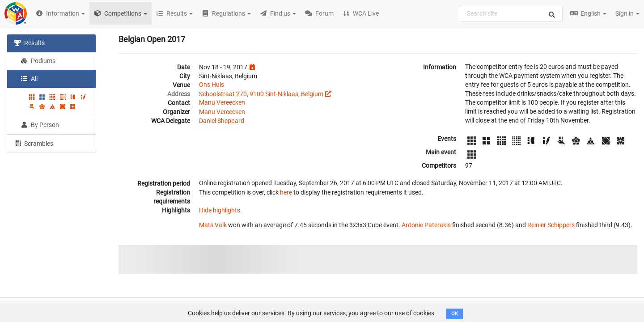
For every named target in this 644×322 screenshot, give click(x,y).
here (286, 192)
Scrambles (34, 143)
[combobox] (511, 13)
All (29, 79)
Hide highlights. (220, 210)
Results (29, 43)
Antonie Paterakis (426, 225)
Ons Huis (212, 85)
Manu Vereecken (222, 102)
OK (455, 314)
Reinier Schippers (551, 225)
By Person (40, 125)
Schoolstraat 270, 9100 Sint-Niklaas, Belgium (261, 94)
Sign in (627, 13)
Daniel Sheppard (222, 121)
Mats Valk (213, 225)
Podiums (38, 61)
